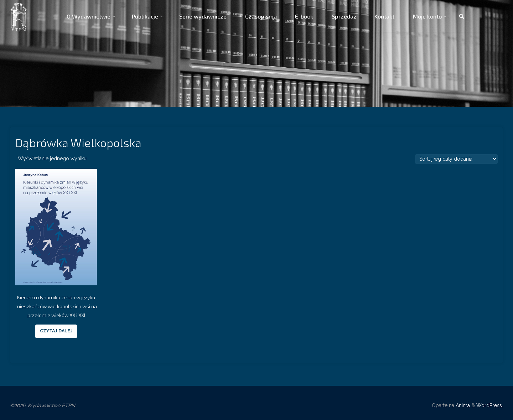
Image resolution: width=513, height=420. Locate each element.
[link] (462, 17)
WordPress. (490, 405)
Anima (462, 405)
